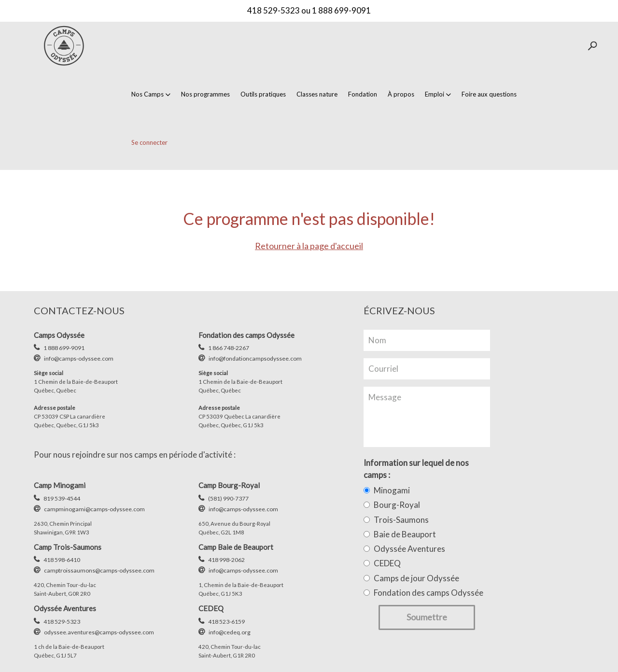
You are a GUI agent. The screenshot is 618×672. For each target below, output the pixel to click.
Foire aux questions (489, 94)
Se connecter (149, 142)
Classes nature (317, 94)
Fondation (363, 94)
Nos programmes (205, 94)
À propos (401, 94)
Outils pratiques (263, 94)
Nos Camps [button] (151, 94)
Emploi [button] (438, 94)
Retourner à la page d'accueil (309, 246)
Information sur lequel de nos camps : (416, 469)
